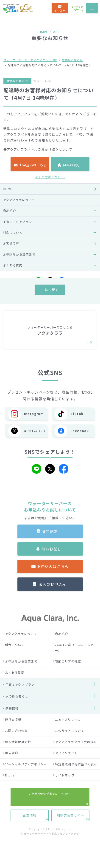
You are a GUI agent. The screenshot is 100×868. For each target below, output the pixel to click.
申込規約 (11, 762)
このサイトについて (70, 740)
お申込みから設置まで (21, 670)
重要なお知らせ (72, 60)
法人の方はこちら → (50, 286)
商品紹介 (61, 643)
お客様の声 (11, 352)
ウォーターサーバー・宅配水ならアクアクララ (50, 842)
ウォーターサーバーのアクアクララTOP (30, 60)
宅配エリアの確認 (68, 670)
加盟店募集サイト (71, 464)
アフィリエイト (66, 762)
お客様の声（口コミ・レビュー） (76, 656)
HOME (8, 298)
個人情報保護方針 (18, 751)
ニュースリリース (68, 728)
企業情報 (29, 464)
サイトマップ (65, 784)
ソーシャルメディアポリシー (26, 773)
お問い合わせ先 (16, 740)
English (11, 784)
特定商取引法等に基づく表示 (76, 773)
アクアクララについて (21, 643)
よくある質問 (15, 681)
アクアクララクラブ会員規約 (76, 751)
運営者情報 (13, 728)
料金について (15, 654)
